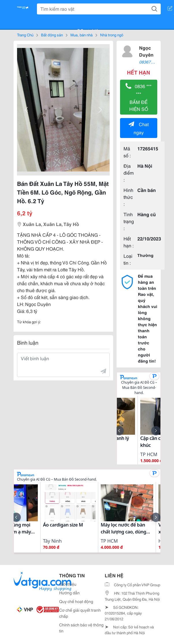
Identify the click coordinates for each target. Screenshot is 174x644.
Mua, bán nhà (82, 35)
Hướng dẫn (69, 593)
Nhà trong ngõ (112, 35)
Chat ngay (139, 128)
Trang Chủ (25, 35)
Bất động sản (52, 35)
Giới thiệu (68, 584)
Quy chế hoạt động (76, 601)
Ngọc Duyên (146, 51)
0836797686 (151, 62)
